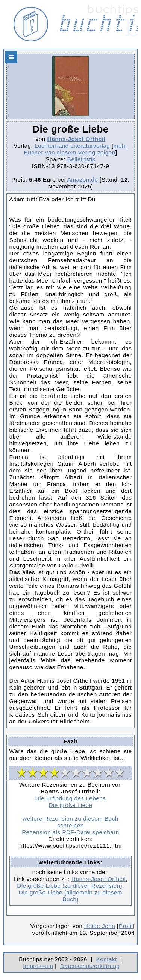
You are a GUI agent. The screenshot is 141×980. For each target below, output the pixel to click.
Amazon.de (83, 180)
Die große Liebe (70, 805)
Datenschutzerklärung (90, 966)
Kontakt (106, 959)
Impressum (38, 966)
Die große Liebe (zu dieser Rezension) (70, 886)
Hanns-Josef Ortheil (77, 139)
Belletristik (81, 159)
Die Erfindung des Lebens (71, 798)
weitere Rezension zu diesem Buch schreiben (70, 822)
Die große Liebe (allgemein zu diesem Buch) (70, 896)
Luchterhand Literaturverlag (72, 146)
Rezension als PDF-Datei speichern (70, 832)
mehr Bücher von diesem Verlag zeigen (76, 149)
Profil (126, 926)
